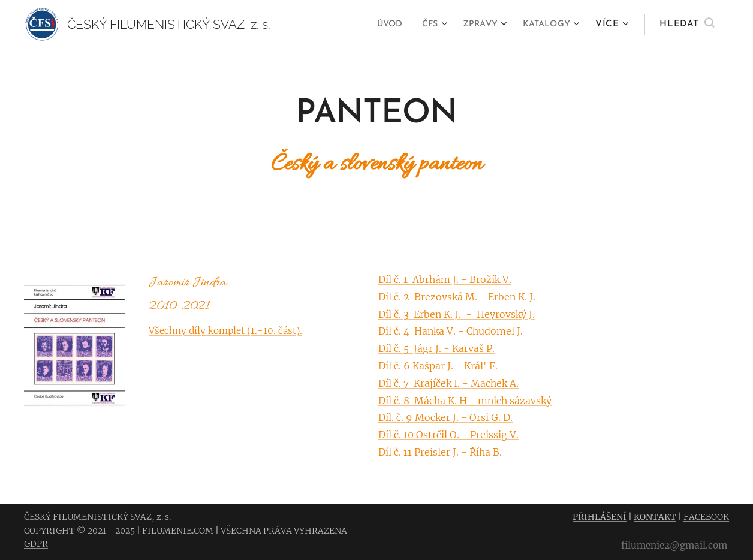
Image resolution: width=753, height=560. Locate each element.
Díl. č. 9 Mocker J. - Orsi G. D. (445, 417)
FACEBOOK (706, 517)
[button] (687, 25)
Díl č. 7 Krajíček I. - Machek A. (448, 383)
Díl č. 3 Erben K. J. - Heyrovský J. (457, 314)
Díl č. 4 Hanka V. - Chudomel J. (451, 331)
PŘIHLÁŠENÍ (600, 517)
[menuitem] (378, 25)
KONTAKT (655, 517)
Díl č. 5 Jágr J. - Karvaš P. (436, 348)
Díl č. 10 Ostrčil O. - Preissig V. (448, 435)
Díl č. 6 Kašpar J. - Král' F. (438, 366)
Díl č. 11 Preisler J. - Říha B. (440, 452)
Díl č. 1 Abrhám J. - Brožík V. (445, 279)
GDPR (36, 544)
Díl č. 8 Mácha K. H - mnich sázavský (465, 400)
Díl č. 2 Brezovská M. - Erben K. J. (457, 296)
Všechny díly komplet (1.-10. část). (225, 331)
